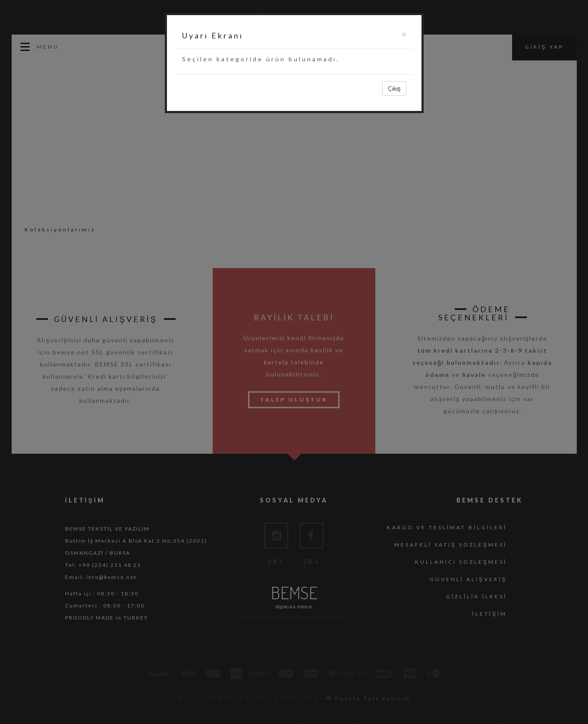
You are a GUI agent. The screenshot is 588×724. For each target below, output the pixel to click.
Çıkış (394, 88)
